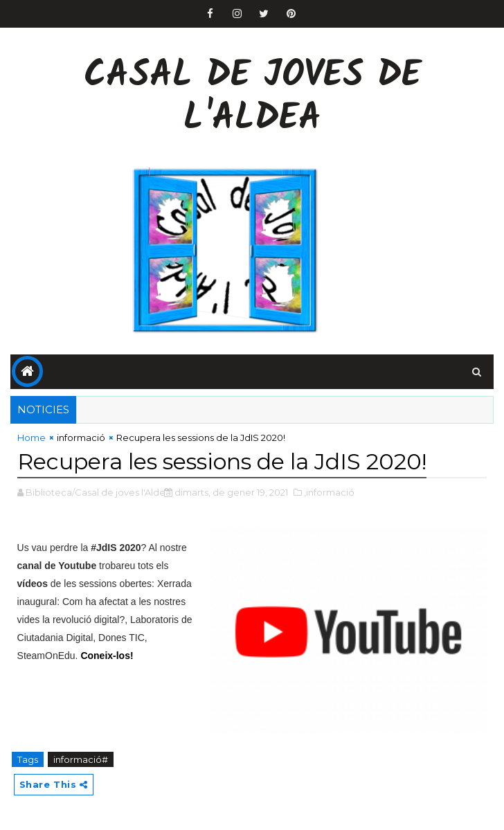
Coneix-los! (107, 656)
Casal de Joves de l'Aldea (252, 98)
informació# (81, 759)
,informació (329, 492)
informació (81, 437)
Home (31, 437)
